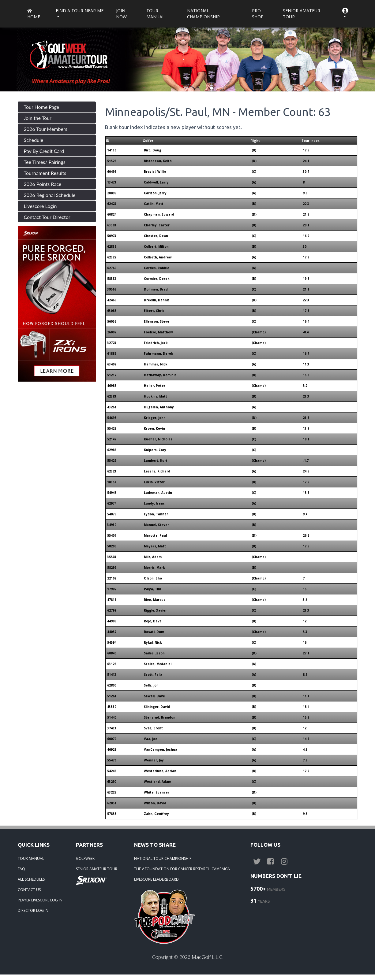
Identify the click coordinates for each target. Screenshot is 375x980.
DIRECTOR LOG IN (33, 910)
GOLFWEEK (85, 858)
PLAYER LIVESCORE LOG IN (40, 900)
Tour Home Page (42, 107)
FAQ (21, 869)
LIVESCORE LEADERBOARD (156, 879)
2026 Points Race (43, 184)
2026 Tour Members (46, 129)
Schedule (34, 140)
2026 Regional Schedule (50, 195)
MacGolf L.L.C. (207, 957)
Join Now (121, 14)
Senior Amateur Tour (302, 14)
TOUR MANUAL (31, 858)
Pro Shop (258, 14)
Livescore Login (40, 206)
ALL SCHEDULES (31, 879)
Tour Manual (156, 14)
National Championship (203, 14)
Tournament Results (45, 173)
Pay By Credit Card (44, 151)
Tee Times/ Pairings (45, 162)
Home (34, 14)
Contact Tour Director (47, 217)
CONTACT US (29, 890)
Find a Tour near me (80, 11)
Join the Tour (38, 118)
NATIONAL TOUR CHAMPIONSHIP (163, 858)
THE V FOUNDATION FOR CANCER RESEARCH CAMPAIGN (182, 869)
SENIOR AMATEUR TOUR (97, 869)
